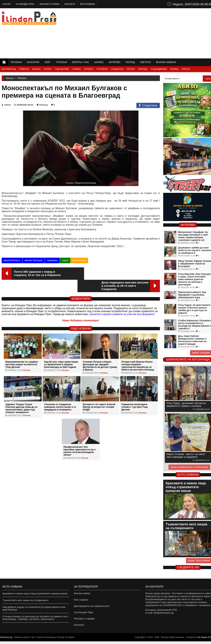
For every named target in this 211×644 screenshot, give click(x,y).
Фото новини (87, 4)
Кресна (186, 69)
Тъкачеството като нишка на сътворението (25, 600)
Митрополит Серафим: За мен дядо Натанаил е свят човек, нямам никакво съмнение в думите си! (193, 236)
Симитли (24, 69)
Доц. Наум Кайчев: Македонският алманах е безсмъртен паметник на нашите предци (192, 340)
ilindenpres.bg (6, 640)
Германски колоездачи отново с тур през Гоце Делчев (135, 395)
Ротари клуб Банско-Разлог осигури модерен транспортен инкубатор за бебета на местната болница (138, 353)
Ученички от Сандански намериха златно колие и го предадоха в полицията (60, 395)
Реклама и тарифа (50, 4)
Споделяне (148, 106)
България (33, 62)
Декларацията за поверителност (91, 607)
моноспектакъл (12, 260)
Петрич (131, 69)
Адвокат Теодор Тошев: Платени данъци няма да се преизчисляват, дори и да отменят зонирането (21, 396)
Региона (16, 62)
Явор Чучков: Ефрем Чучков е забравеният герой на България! (194, 264)
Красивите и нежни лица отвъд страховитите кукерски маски (35, 594)
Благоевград (9, 69)
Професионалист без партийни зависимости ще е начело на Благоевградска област (80, 438)
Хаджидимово (159, 69)
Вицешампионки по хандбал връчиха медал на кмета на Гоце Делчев (22, 352)
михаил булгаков (34, 260)
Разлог (48, 69)
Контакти (70, 4)
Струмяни (102, 69)
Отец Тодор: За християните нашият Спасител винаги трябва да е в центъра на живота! (194, 309)
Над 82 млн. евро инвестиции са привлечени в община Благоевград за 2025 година (61, 352)
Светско (145, 62)
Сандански (117, 69)
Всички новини (166, 62)
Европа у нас (81, 62)
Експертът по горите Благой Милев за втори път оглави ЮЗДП (99, 395)
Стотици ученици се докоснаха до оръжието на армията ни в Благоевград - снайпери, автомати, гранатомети (35, 618)
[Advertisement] (153, 33)
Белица (174, 69)
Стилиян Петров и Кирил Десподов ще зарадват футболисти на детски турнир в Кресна (100, 353)
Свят (47, 62)
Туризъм (61, 62)
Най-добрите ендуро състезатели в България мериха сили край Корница (34, 608)
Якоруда (143, 69)
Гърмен (76, 69)
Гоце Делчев (62, 69)
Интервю (115, 62)
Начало (7, 4)
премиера (52, 260)
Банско (37, 69)
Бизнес (99, 62)
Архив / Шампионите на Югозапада (189, 467)
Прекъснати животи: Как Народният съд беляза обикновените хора (192, 295)
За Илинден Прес (25, 4)
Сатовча (89, 69)
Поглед (130, 62)
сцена (65, 260)
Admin (6, 105)
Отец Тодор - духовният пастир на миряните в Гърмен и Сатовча (186, 404)
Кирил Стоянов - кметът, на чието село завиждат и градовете (186, 455)
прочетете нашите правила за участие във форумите (122, 302)
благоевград (79, 260)
